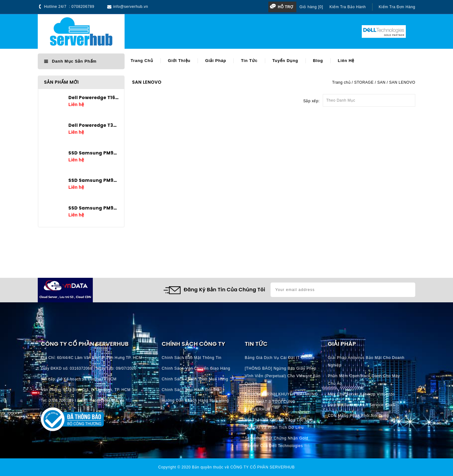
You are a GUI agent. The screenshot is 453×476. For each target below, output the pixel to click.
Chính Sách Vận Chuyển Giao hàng (196, 368)
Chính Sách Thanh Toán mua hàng (195, 379)
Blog (318, 61)
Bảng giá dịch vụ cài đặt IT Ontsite (280, 358)
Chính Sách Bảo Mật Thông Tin (192, 358)
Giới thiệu (179, 61)
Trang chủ (142, 61)
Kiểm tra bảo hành (348, 7)
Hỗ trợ (285, 7)
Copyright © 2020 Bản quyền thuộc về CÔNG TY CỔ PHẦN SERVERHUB (226, 467)
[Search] (211, 32)
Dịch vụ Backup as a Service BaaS (361, 405)
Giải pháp (216, 61)
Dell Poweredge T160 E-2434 (94, 98)
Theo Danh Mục (369, 98)
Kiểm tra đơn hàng (397, 7)
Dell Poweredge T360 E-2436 (94, 125)
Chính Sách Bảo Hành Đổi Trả (191, 390)
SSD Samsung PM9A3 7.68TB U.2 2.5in (94, 153)
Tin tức (249, 61)
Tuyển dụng (285, 61)
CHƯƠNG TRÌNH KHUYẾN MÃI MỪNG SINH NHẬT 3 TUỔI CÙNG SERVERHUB (281, 402)
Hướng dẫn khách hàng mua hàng (195, 400)
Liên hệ (346, 61)
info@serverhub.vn (131, 7)
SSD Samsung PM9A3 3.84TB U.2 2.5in (94, 180)
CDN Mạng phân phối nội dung (358, 416)
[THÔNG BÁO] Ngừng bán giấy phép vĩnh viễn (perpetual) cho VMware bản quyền (283, 376)
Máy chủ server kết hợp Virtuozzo (361, 394)
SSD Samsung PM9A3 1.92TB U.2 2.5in (94, 208)
